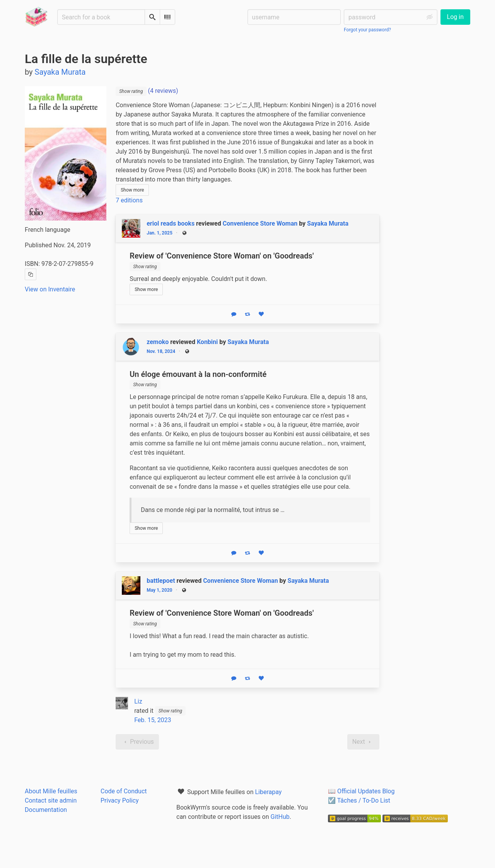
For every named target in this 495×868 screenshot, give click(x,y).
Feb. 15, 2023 (153, 720)
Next (363, 742)
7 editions (129, 200)
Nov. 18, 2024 (161, 351)
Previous (137, 742)
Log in (455, 17)
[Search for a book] (101, 17)
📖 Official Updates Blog (361, 791)
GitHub (280, 817)
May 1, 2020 (159, 590)
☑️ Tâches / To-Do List (359, 800)
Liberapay (268, 792)
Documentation (46, 810)
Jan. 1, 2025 (160, 233)
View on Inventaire (50, 289)
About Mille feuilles (51, 791)
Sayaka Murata (328, 223)
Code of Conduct (124, 791)
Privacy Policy (120, 800)
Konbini (207, 342)
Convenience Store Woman (260, 223)
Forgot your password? (367, 30)
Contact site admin (51, 800)
